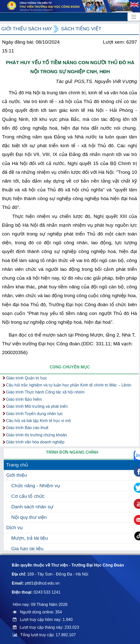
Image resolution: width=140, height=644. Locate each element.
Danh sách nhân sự (32, 507)
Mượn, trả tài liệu (30, 538)
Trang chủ (17, 465)
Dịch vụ (15, 528)
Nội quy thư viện (29, 517)
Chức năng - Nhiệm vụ (36, 486)
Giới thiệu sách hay (27, 29)
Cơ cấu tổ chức (28, 496)
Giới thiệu (17, 475)
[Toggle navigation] (134, 17)
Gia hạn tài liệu (27, 549)
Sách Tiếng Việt (81, 29)
